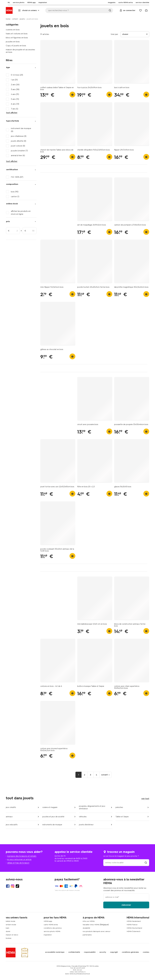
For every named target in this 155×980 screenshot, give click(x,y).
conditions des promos (53, 928)
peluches (119, 807)
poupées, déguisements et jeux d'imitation (92, 807)
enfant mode (11, 925)
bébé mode (11, 921)
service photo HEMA (52, 931)
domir (8, 931)
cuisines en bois (13, 30)
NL (7, 3)
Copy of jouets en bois (16, 46)
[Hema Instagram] (13, 886)
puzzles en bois (13, 42)
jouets (22, 19)
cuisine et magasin (50, 807)
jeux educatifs (12, 825)
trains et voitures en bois (17, 34)
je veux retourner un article (19, 859)
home (8, 19)
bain (8, 928)
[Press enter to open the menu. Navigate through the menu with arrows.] (29, 10)
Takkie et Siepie (122, 817)
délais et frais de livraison (18, 863)
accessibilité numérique (55, 952)
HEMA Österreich (134, 931)
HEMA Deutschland (134, 928)
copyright (114, 952)
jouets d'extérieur (86, 825)
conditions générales (130, 952)
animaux (9, 817)
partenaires (87, 935)
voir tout (145, 799)
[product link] (58, 62)
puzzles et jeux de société (53, 817)
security (103, 952)
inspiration (48, 935)
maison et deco (12, 935)
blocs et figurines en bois (17, 38)
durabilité (86, 928)
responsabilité (90, 952)
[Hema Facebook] (8, 886)
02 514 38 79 (60, 856)
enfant (15, 19)
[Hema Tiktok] (17, 886)
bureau (9, 938)
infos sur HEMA (89, 921)
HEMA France (132, 925)
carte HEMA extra (51, 925)
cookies (146, 952)
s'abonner (126, 905)
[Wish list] (140, 10)
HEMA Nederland (134, 921)
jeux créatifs (11, 807)
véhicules (83, 817)
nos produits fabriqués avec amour (97, 931)
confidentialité (74, 952)
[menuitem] (7, 3)
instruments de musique (52, 825)
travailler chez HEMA (91, 925)
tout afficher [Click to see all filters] (12, 113)
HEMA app (48, 921)
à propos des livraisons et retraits (22, 856)
